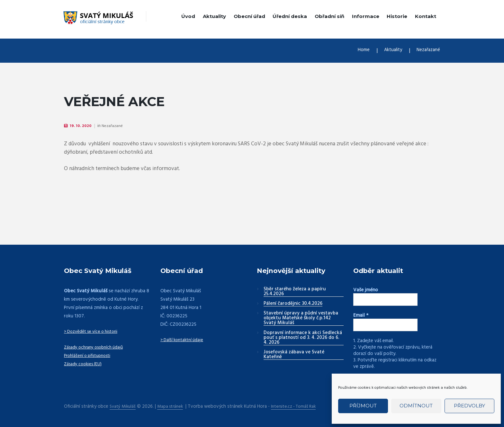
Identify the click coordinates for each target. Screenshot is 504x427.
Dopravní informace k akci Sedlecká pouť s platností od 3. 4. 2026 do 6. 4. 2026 (303, 338)
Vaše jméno (366, 290)
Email (361, 316)
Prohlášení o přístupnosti (90, 356)
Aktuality (214, 16)
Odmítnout (416, 406)
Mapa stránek (173, 406)
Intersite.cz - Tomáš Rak (300, 406)
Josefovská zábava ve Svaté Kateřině (294, 355)
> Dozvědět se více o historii (94, 332)
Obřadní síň (329, 16)
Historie (397, 16)
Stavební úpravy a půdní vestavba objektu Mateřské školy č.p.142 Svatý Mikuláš (301, 319)
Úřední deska (290, 16)
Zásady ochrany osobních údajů (97, 348)
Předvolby (469, 406)
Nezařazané (427, 51)
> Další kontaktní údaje (184, 340)
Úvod (188, 16)
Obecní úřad (249, 16)
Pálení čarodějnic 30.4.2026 (293, 304)
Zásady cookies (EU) (85, 364)
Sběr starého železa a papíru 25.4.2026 (295, 292)
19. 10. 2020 (82, 126)
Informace (366, 16)
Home (356, 51)
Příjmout (363, 406)
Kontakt (426, 16)
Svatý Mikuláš (124, 406)
